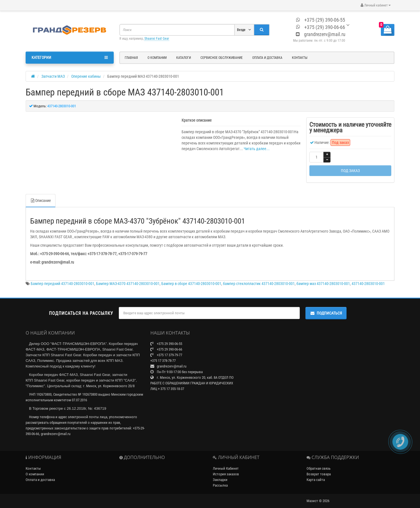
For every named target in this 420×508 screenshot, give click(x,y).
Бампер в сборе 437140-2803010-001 (191, 278)
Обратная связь (319, 463)
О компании (157, 58)
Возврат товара (319, 468)
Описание (41, 195)
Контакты (300, 58)
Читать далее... (257, 149)
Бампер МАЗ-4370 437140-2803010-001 (128, 278)
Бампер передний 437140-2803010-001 (62, 278)
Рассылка (220, 480)
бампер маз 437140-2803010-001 (323, 278)
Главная (131, 58)
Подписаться (326, 308)
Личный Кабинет (226, 463)
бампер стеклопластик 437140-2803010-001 (259, 278)
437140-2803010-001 (368, 278)
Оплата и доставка (267, 58)
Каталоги (184, 58)
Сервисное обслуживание (222, 58)
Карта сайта (316, 474)
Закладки (220, 474)
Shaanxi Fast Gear (157, 39)
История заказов (226, 468)
